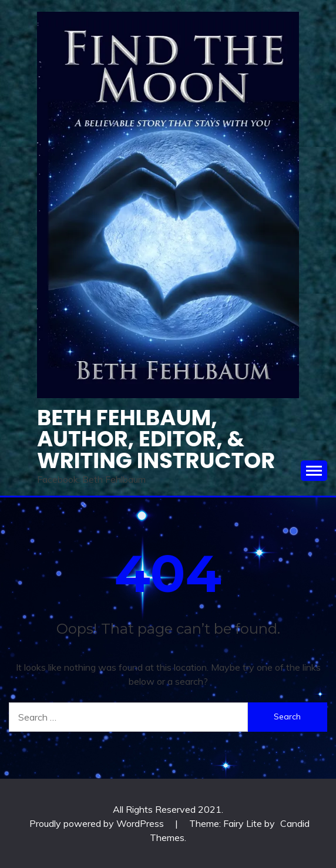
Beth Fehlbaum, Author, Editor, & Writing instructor (156, 439)
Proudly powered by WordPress (98, 823)
